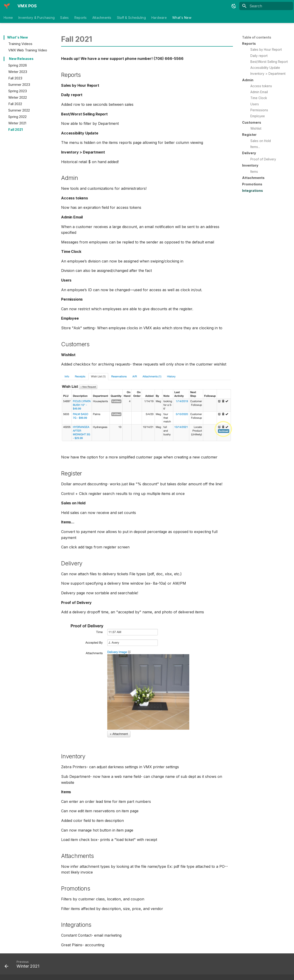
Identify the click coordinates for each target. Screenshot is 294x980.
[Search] (266, 6)
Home (8, 18)
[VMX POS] (7, 6)
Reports (81, 18)
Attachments (102, 18)
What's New (182, 18)
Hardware (159, 18)
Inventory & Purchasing (37, 18)
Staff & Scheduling (131, 18)
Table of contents (257, 37)
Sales (64, 18)
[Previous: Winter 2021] (24, 965)
